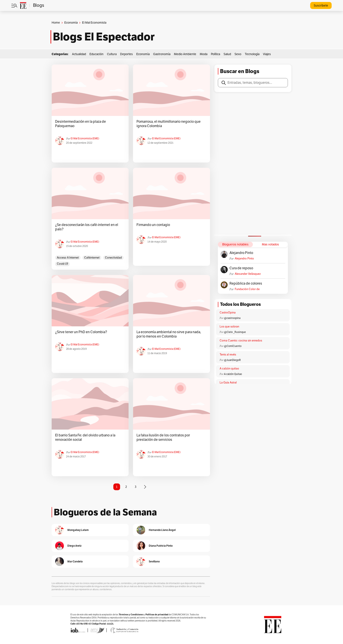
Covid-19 (62, 264)
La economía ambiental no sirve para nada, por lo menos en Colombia (169, 334)
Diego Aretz (74, 546)
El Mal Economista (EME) (85, 138)
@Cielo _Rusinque (235, 332)
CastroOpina (228, 313)
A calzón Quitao (233, 374)
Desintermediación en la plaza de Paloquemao (80, 124)
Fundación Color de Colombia (247, 289)
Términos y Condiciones (131, 615)
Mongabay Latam (78, 530)
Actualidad (79, 54)
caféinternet (92, 258)
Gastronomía (162, 54)
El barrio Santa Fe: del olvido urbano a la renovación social (85, 437)
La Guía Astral (228, 383)
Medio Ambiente (185, 54)
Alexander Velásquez (248, 274)
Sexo (238, 54)
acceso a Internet (68, 258)
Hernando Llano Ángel (162, 530)
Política (215, 54)
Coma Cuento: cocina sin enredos (241, 341)
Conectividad (113, 258)
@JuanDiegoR (232, 360)
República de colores (246, 283)
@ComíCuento (233, 346)
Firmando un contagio (153, 225)
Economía (71, 23)
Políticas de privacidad (157, 615)
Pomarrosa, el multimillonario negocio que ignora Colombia (169, 124)
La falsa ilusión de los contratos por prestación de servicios (163, 437)
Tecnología (252, 54)
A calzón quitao (229, 369)
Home (56, 23)
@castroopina (232, 318)
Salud (227, 54)
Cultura (112, 54)
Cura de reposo (241, 268)
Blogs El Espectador (104, 37)
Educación (96, 54)
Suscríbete (321, 6)
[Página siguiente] (145, 487)
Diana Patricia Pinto (161, 546)
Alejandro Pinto (241, 253)
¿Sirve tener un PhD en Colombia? (81, 332)
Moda (204, 54)
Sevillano (154, 561)
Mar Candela (75, 561)
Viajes (267, 54)
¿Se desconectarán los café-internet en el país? (87, 227)
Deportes (126, 54)
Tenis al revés (228, 355)
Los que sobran (229, 327)
